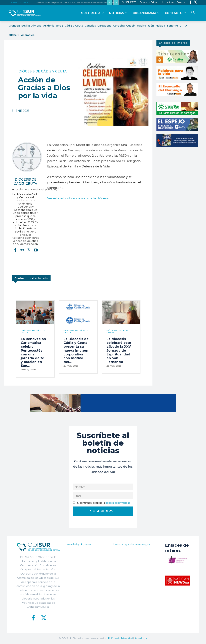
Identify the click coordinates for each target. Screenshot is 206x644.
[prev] (110, 2)
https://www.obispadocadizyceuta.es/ (26, 189)
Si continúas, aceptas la (102, 503)
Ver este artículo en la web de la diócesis (78, 198)
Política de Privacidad (120, 638)
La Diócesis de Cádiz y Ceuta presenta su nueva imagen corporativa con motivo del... (76, 350)
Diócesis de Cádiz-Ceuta (25, 182)
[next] (116, 2)
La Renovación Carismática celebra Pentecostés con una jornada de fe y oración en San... (33, 352)
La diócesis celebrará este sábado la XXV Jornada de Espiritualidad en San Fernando (119, 350)
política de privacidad (118, 503)
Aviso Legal (141, 638)
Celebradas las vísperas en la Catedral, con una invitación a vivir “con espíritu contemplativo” (85, 3)
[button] (193, 13)
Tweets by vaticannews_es (131, 544)
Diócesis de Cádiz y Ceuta (43, 71)
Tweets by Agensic (79, 544)
